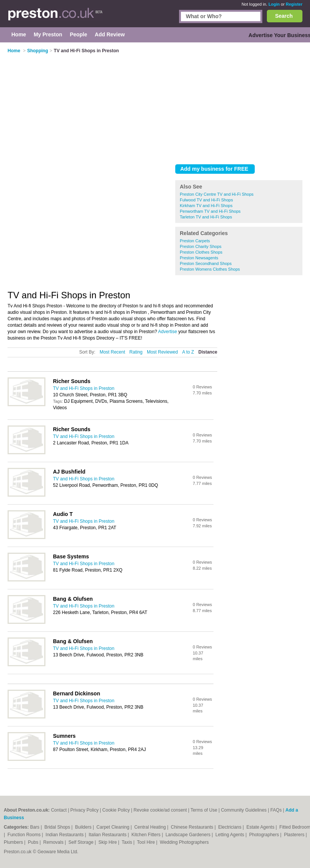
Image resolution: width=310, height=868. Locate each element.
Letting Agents (230, 835)
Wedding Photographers (184, 842)
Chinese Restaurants (192, 827)
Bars (35, 827)
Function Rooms (25, 835)
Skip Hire (108, 842)
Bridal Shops (58, 827)
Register (294, 4)
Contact (59, 810)
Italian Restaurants (108, 835)
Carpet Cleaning (114, 827)
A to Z (188, 352)
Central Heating (151, 827)
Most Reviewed (162, 352)
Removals (54, 842)
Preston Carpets (195, 241)
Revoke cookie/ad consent (160, 810)
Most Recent (112, 352)
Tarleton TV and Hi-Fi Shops (206, 217)
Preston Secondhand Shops (206, 263)
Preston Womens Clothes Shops (210, 269)
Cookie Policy (116, 810)
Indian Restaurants (65, 835)
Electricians (230, 827)
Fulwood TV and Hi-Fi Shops (206, 200)
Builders (84, 827)
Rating (136, 352)
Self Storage (82, 842)
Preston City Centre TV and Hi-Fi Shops (217, 194)
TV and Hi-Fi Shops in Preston (84, 388)
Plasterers (295, 835)
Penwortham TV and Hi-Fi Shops (210, 211)
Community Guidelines (244, 810)
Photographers (265, 835)
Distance (208, 352)
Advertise (168, 332)
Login (274, 4)
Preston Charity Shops (201, 246)
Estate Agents (261, 827)
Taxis (128, 842)
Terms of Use (204, 810)
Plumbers (14, 842)
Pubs (34, 842)
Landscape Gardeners (188, 835)
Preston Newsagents (199, 258)
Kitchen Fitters (146, 835)
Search (284, 16)
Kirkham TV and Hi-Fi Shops (206, 206)
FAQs (276, 810)
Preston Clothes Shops (201, 252)
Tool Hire (147, 842)
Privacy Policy (85, 810)
